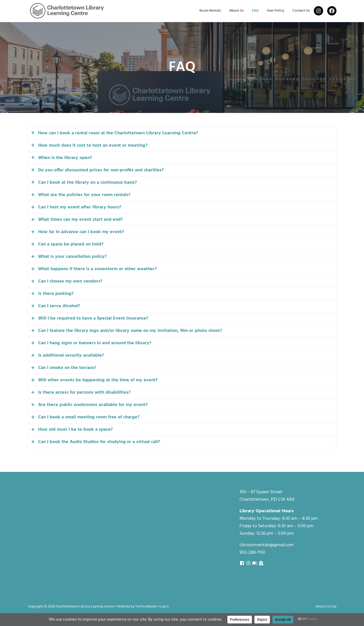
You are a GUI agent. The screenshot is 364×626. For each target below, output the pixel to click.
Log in (164, 607)
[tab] (182, 135)
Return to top (326, 607)
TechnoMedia (146, 607)
